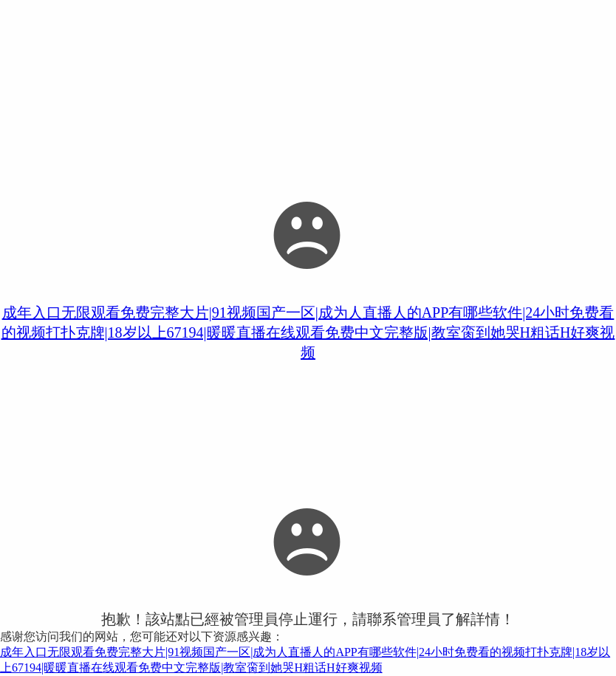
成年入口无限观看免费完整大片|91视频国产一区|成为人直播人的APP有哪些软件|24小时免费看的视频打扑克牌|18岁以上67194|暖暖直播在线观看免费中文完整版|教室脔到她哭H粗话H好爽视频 (308, 332)
